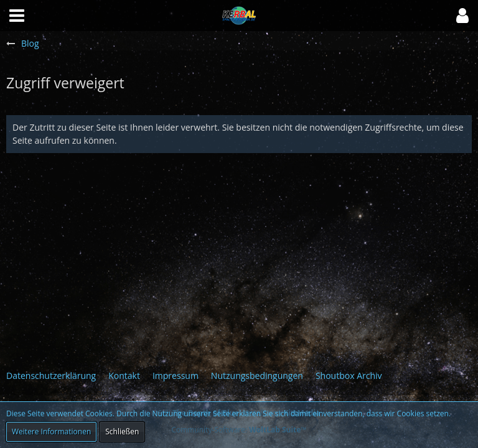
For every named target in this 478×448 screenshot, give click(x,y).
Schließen (122, 432)
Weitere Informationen (51, 432)
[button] (462, 16)
